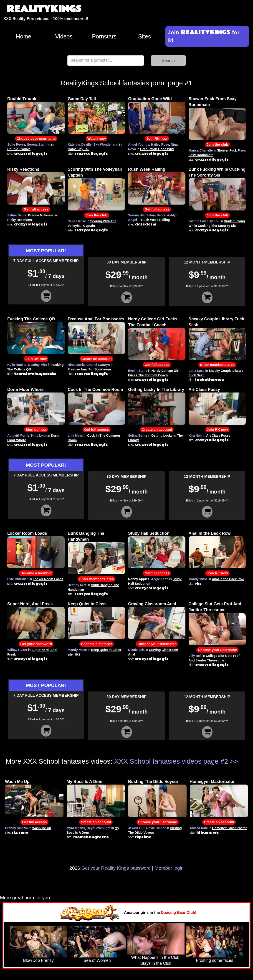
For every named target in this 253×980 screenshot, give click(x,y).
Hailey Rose (160, 144)
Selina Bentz (17, 215)
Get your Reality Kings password (116, 868)
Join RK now (157, 138)
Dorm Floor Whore (25, 390)
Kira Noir (195, 436)
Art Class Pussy (204, 390)
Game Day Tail (82, 99)
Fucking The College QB (31, 319)
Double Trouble (22, 99)
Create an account (97, 359)
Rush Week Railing (147, 169)
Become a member (36, 573)
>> (234, 761)
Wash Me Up (17, 782)
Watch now (97, 138)
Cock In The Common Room (96, 390)
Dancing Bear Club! (179, 913)
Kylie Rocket (17, 365)
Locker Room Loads (27, 533)
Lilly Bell (195, 656)
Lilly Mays (75, 436)
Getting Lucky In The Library (156, 390)
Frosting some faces (215, 960)
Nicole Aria (136, 650)
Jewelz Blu (136, 828)
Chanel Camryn (98, 365)
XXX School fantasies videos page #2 (171, 761)
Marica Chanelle (201, 150)
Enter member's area (217, 365)
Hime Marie (76, 365)
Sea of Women (97, 960)
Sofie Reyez (16, 144)
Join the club (217, 144)
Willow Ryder (17, 650)
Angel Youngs (139, 144)
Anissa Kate (199, 828)
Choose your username (36, 138)
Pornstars (104, 36)
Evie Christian (18, 579)
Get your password (36, 644)
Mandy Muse (198, 579)
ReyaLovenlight (99, 828)
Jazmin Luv (197, 221)
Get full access (36, 209)
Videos (64, 36)
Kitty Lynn (39, 436)
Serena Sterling (39, 144)
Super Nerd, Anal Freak (30, 604)
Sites (144, 36)
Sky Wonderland (106, 144)
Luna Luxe (197, 371)
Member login (169, 868)
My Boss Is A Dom (85, 782)
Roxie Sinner (156, 828)
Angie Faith (160, 579)
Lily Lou (213, 221)
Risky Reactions (23, 169)
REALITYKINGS (44, 9)
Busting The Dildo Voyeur (153, 782)
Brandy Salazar (16, 828)
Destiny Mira (38, 365)
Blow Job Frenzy (38, 960)
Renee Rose (77, 221)
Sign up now (36, 429)
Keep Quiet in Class (87, 604)
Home (24, 36)
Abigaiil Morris (18, 436)
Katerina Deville (80, 144)
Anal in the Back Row (210, 533)
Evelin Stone (138, 371)
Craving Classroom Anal (152, 604)
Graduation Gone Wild (150, 99)
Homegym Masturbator (212, 782)
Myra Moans (76, 828)
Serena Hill (136, 215)
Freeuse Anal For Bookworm (96, 319)
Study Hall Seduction (149, 533)
